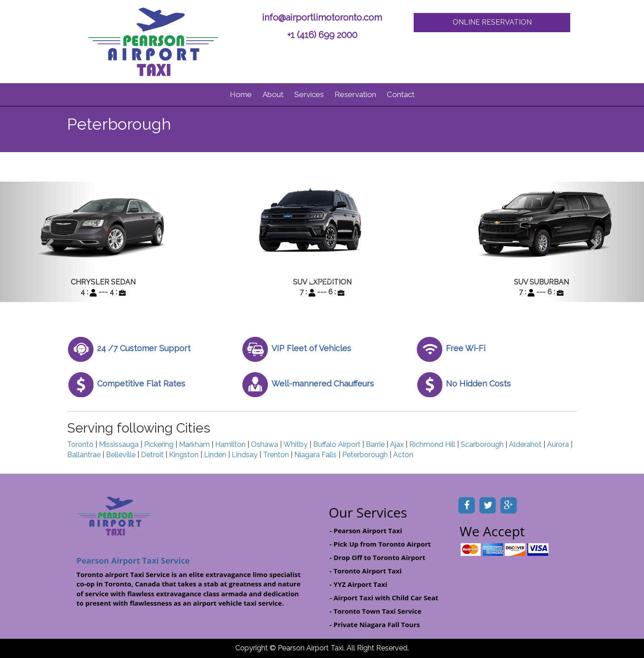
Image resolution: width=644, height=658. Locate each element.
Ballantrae (84, 455)
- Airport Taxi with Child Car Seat (384, 598)
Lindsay (245, 455)
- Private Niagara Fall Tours (375, 624)
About (273, 94)
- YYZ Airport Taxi (358, 584)
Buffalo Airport (337, 444)
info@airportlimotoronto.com (322, 17)
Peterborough (365, 455)
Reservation (355, 94)
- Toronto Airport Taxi (366, 571)
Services (309, 94)
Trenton (276, 455)
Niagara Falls (316, 455)
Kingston (184, 455)
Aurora (558, 444)
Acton (403, 455)
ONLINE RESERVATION (492, 22)
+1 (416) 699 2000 (322, 35)
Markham (194, 444)
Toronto (80, 444)
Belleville (121, 455)
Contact (401, 94)
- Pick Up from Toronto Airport (380, 544)
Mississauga (119, 444)
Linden (215, 455)
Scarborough (482, 444)
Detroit (152, 455)
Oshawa (265, 444)
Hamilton (230, 444)
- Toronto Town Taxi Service (375, 611)
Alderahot (525, 444)
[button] (48, 242)
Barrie (375, 444)
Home (241, 94)
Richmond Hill (432, 444)
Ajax (397, 444)
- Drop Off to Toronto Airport (377, 557)
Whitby (296, 444)
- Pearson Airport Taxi (366, 531)
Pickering (159, 444)
